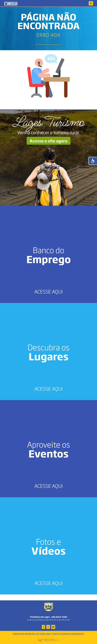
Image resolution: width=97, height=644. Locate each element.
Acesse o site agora (48, 141)
